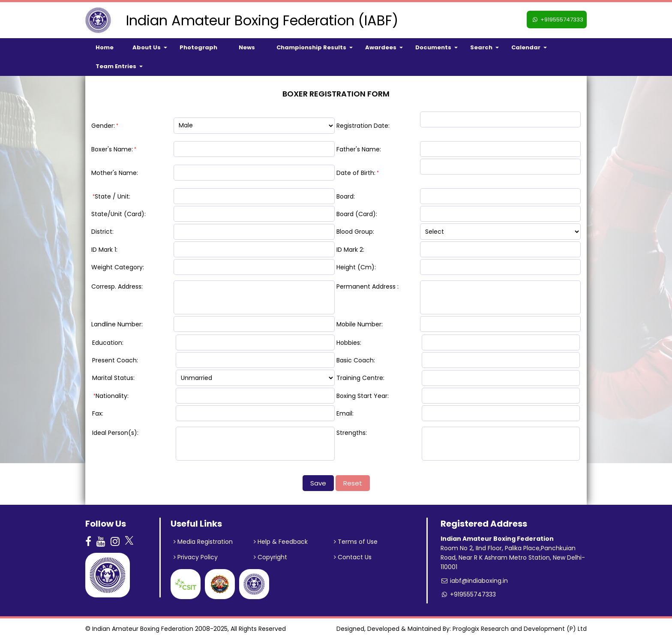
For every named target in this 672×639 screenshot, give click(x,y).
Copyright (270, 557)
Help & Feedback (281, 542)
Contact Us (353, 557)
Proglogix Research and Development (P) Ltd (520, 629)
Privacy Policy (196, 557)
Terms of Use (356, 542)
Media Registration (203, 542)
